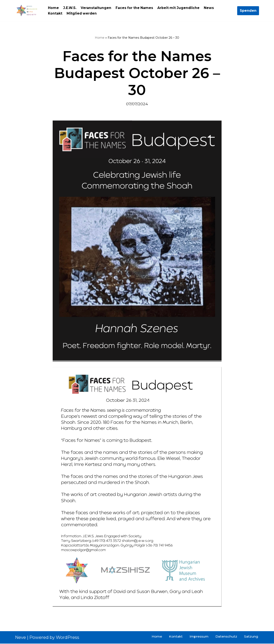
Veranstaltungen (96, 8)
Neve (20, 638)
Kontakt (55, 14)
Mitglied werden (82, 14)
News (210, 8)
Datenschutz (226, 637)
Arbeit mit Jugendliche (180, 8)
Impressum (198, 637)
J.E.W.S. (70, 8)
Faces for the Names (135, 8)
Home (53, 8)
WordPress (68, 638)
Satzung (251, 637)
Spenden (248, 11)
